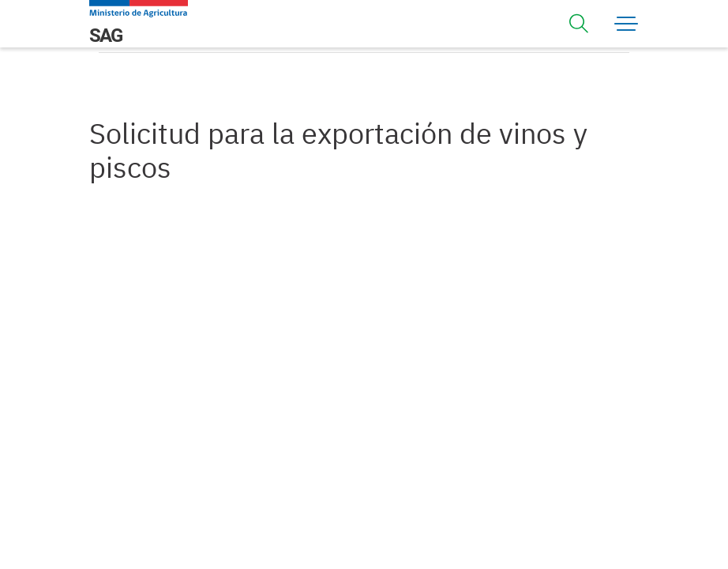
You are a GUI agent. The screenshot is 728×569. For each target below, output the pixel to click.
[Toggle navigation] (579, 24)
